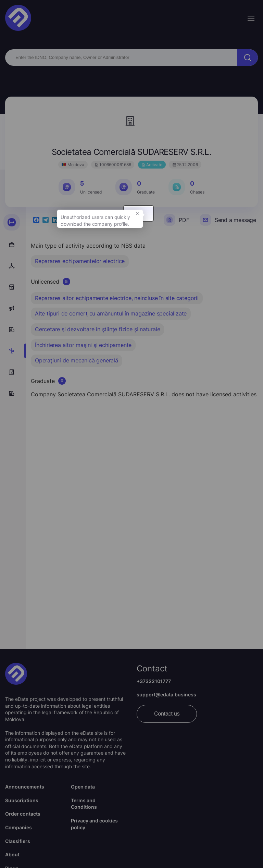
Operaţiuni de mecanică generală (77, 360)
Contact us (167, 714)
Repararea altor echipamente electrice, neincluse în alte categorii (117, 298)
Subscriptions (22, 800)
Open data (83, 787)
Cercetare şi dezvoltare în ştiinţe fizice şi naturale (97, 329)
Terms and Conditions (84, 804)
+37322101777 (154, 681)
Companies (18, 827)
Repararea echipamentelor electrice (80, 261)
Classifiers (18, 841)
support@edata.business (166, 695)
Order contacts (23, 814)
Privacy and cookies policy (94, 824)
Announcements (25, 787)
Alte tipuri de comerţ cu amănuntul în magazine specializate (111, 313)
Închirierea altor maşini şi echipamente (83, 345)
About (12, 854)
